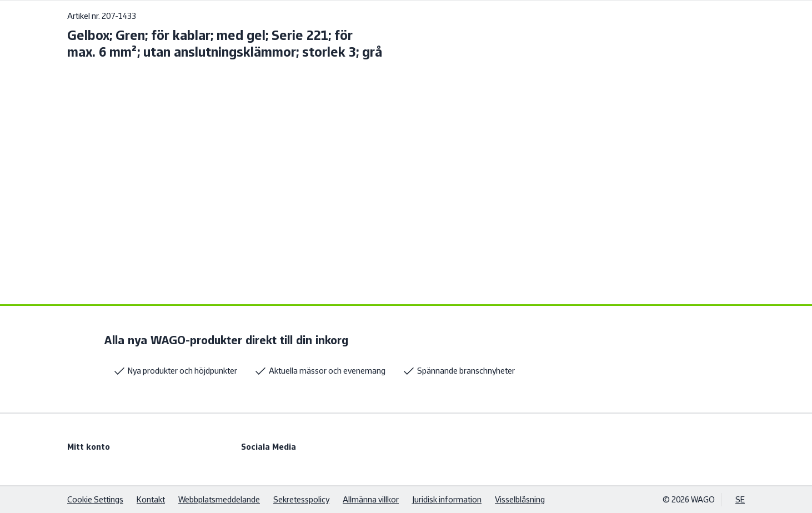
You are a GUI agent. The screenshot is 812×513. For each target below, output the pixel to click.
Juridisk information (447, 499)
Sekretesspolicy (301, 499)
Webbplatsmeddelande (219, 499)
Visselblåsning (520, 499)
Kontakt (151, 499)
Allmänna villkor (371, 499)
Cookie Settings (95, 499)
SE (740, 499)
